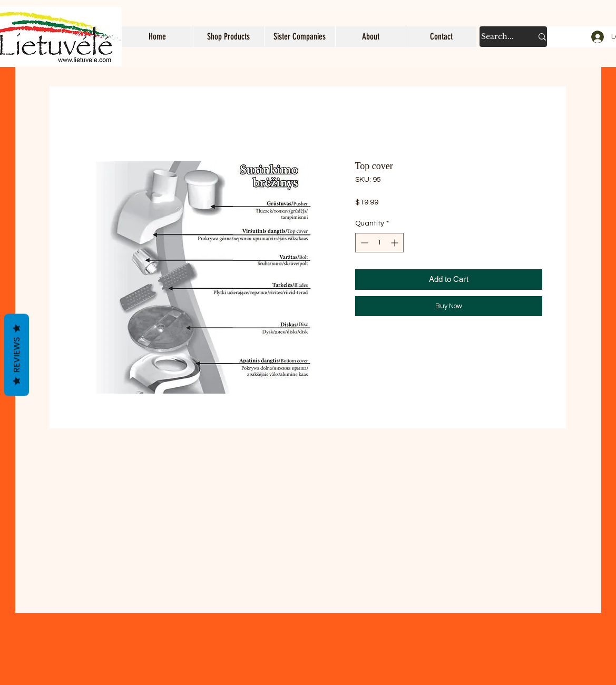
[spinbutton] (379, 243)
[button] (228, 37)
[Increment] (395, 243)
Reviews (17, 355)
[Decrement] (363, 243)
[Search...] (499, 37)
